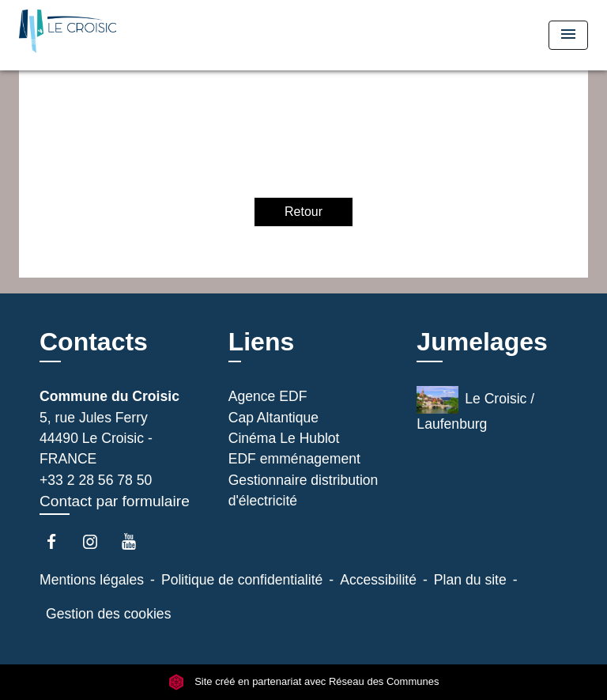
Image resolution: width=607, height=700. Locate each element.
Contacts (94, 342)
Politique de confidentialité (242, 580)
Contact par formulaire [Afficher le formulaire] (115, 501)
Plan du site (470, 580)
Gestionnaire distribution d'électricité (303, 490)
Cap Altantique (273, 418)
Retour (303, 212)
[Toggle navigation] (568, 35)
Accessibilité (378, 580)
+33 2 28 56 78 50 (96, 480)
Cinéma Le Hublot (284, 438)
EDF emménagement (294, 459)
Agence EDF (268, 396)
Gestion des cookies (108, 614)
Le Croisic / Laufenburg (475, 409)
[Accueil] (78, 35)
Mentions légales (92, 580)
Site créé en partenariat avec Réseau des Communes (304, 682)
